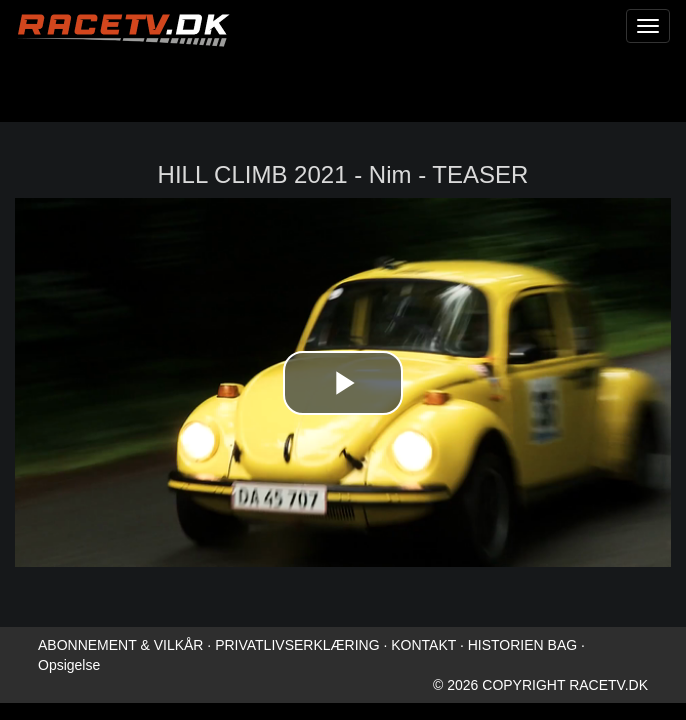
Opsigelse (69, 665)
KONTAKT (423, 645)
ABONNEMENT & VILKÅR (120, 645)
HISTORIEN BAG (522, 645)
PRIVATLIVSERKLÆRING (297, 645)
